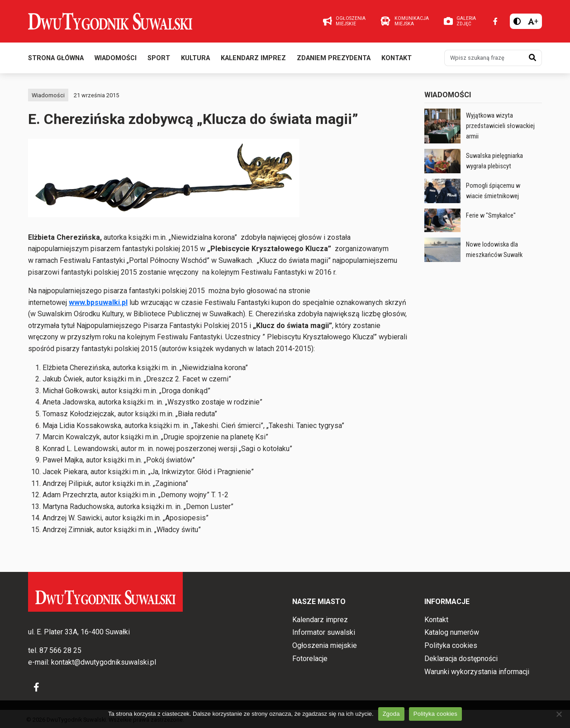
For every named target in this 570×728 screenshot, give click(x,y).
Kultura (195, 58)
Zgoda (391, 714)
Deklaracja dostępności (461, 659)
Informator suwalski (324, 632)
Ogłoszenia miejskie (325, 645)
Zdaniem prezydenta (334, 58)
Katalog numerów (452, 632)
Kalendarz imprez (253, 58)
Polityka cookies (451, 645)
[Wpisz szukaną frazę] (484, 58)
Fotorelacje (310, 659)
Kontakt (397, 58)
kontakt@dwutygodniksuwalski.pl (104, 662)
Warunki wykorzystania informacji (477, 672)
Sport (159, 58)
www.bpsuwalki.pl (98, 302)
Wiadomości (116, 58)
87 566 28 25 (60, 650)
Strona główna (56, 58)
